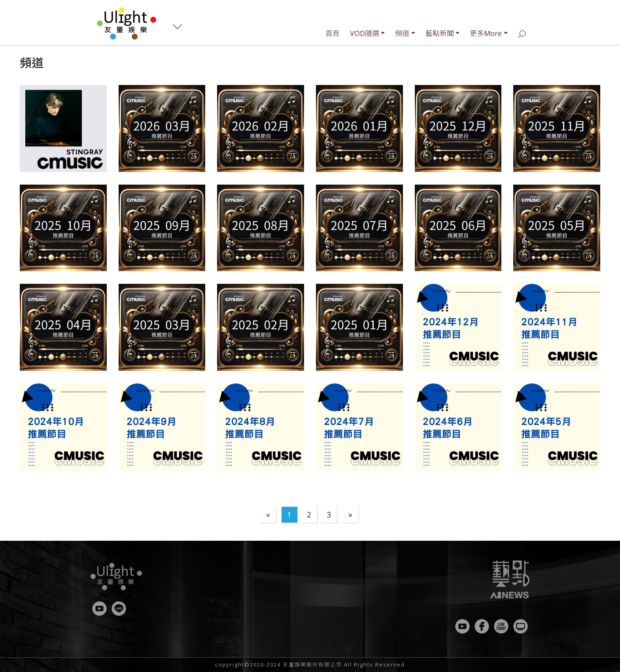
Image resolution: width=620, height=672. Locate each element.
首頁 (333, 33)
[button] (63, 128)
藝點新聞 (440, 33)
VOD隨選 (365, 33)
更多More (486, 33)
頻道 (402, 33)
